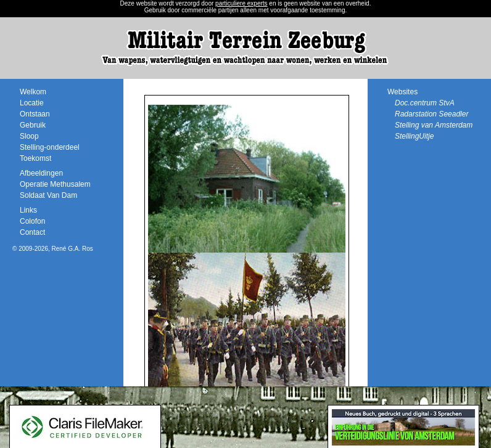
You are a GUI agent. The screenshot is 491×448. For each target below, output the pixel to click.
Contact (32, 232)
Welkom (33, 92)
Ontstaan (35, 114)
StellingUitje (414, 136)
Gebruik (33, 125)
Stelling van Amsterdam (434, 125)
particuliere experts (241, 3)
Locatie (32, 103)
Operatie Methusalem (55, 184)
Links (28, 210)
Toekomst (35, 158)
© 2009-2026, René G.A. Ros (53, 249)
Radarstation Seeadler (431, 114)
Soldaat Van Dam (48, 195)
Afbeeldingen (41, 173)
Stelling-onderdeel (50, 147)
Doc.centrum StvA (425, 103)
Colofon (32, 221)
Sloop (29, 136)
